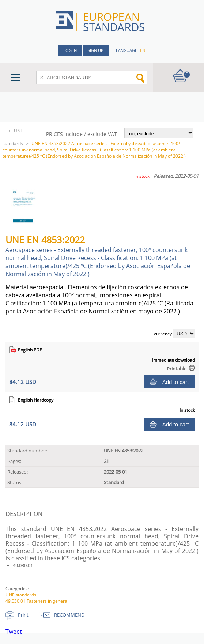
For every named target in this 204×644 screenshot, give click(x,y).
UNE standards (21, 595)
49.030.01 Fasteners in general (37, 601)
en (143, 50)
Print (23, 615)
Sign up (96, 50)
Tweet (14, 632)
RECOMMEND (69, 615)
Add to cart (176, 382)
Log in (70, 50)
